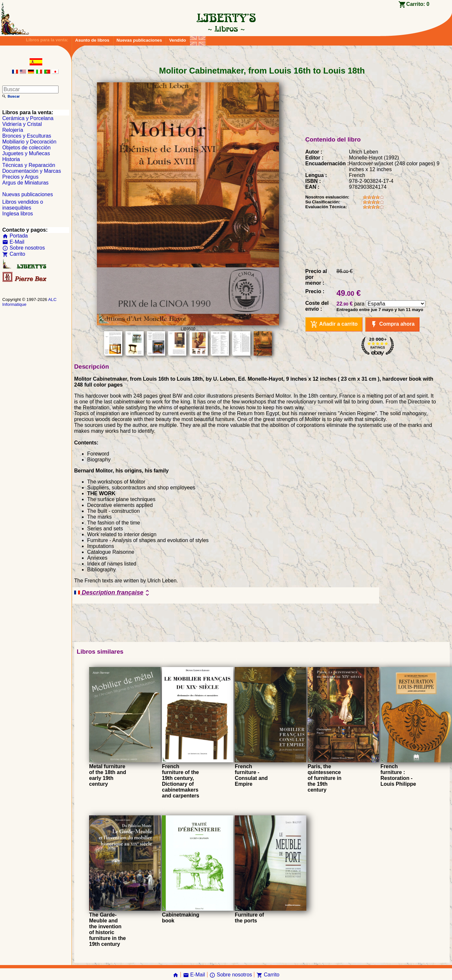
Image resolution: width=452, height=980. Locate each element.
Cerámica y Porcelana (28, 118)
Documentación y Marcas (32, 171)
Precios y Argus (20, 177)
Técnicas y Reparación (29, 165)
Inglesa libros (18, 214)
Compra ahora (392, 324)
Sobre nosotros (24, 248)
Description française (113, 593)
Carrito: (418, 4)
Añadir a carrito (334, 324)
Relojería (13, 130)
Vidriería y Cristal (22, 124)
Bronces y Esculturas (27, 136)
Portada (15, 236)
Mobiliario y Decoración (29, 142)
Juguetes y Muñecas (26, 153)
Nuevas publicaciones (139, 40)
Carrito (14, 254)
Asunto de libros (92, 40)
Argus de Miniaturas (25, 183)
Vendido (178, 40)
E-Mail (13, 242)
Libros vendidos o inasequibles (23, 205)
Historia (11, 159)
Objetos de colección (27, 148)
